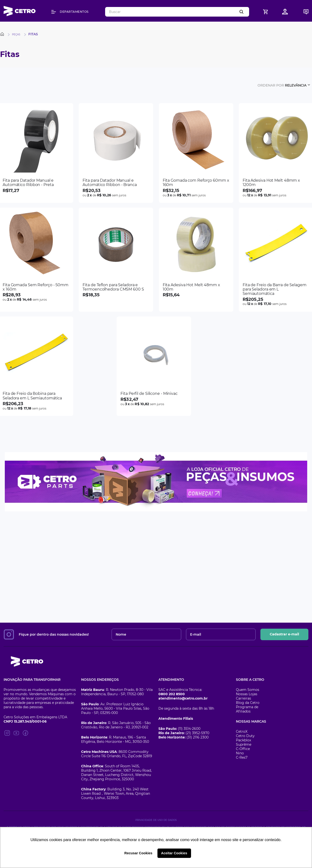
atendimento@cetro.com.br (183, 698)
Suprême (244, 744)
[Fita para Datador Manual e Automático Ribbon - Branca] (116, 153)
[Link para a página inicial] (3, 34)
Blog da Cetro (248, 703)
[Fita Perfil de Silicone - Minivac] (154, 366)
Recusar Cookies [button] (138, 853)
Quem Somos (248, 690)
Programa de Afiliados (247, 709)
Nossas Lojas (247, 694)
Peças (16, 34)
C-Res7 (242, 757)
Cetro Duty (245, 736)
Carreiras (243, 698)
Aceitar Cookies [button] (174, 853)
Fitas (33, 34)
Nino (240, 753)
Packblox (243, 740)
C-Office (243, 749)
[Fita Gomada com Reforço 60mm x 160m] (196, 153)
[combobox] (177, 12)
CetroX (242, 732)
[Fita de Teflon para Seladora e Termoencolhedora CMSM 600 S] (116, 260)
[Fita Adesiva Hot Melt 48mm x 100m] (196, 260)
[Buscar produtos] (242, 12)
